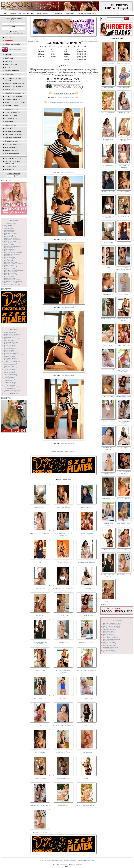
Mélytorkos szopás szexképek (13, 281)
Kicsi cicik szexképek (11, 272)
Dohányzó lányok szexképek (13, 246)
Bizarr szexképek (9, 235)
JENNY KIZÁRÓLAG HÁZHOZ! (63, 589)
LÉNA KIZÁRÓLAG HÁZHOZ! (40, 805)
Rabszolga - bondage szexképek (14, 355)
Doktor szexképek (10, 248)
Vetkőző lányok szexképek (12, 390)
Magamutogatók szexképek (12, 280)
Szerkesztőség (81, 860)
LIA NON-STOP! (63, 615)
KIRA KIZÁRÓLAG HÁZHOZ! (87, 670)
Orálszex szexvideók (109, 642)
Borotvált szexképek (10, 236)
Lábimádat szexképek (11, 275)
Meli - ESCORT (108, 397)
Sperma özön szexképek (11, 363)
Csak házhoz (10, 90)
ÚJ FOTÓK (9, 61)
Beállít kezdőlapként (57, 860)
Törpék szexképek (10, 384)
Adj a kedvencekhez (70, 860)
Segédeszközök (11, 109)
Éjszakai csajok (12, 141)
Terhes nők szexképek (11, 377)
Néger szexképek (9, 337)
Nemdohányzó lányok (14, 87)
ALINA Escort (87, 779)
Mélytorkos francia (13, 138)
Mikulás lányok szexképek (12, 284)
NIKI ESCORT (63, 642)
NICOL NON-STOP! (87, 699)
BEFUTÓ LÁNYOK (11, 64)
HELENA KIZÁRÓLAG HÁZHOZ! (124, 473)
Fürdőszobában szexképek (12, 254)
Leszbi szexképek (9, 278)
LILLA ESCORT (40, 670)
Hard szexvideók (108, 634)
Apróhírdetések (42, 13)
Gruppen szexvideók (109, 633)
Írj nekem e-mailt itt (64, 94)
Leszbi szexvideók (109, 641)
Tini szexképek (9, 381)
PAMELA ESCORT (87, 534)
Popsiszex (9, 122)
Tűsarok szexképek (10, 389)
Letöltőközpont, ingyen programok (22, 13)
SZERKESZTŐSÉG (11, 166)
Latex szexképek (9, 276)
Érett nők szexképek (10, 249)
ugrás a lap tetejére (71, 451)
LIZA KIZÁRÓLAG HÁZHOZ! (40, 534)
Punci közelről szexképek (12, 353)
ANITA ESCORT (40, 752)
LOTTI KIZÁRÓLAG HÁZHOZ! (63, 725)
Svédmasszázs (11, 147)
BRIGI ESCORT (124, 88)
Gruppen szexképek (10, 259)
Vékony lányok (11, 106)
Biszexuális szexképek (11, 233)
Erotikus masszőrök (13, 96)
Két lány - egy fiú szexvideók (112, 628)
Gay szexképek (9, 256)
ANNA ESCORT (124, 113)
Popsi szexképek (9, 350)
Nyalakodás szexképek (11, 342)
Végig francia (11, 125)
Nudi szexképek (9, 340)
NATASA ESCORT (87, 752)
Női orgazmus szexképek (12, 339)
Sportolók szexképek (10, 364)
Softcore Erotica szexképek (12, 361)
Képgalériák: (14, 221)
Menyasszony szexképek (12, 283)
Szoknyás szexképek (10, 371)
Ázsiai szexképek (9, 230)
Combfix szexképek (10, 241)
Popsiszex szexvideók (110, 645)
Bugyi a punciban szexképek (13, 240)
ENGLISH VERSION (15, 49)
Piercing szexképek (10, 345)
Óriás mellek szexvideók (111, 644)
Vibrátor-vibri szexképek (12, 392)
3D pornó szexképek (10, 224)
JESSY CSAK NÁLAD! (40, 832)
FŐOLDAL (8, 38)
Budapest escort (12, 154)
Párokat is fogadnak (14, 135)
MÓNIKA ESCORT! (40, 779)
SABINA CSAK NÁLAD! (87, 642)
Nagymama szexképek (11, 336)
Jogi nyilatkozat (45, 860)
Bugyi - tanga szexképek (12, 238)
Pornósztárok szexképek (11, 352)
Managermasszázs (13, 144)
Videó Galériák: (117, 620)
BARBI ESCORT (63, 805)
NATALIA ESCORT (87, 507)
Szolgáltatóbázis (56, 13)
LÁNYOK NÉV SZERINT (13, 158)
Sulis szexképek (9, 366)
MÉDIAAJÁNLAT (11, 169)
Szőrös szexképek (10, 372)
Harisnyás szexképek (10, 262)
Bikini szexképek (9, 232)
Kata (40, 562)
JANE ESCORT (40, 507)
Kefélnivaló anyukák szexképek (14, 270)
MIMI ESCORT (108, 88)
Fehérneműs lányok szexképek (13, 251)
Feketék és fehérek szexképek (13, 252)
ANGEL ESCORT (40, 589)
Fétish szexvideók (109, 631)
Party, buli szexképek (11, 344)
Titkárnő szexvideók (109, 650)
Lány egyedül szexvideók (111, 637)
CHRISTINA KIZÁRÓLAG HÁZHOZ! (63, 535)
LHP (6, 13)
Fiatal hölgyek (11, 119)
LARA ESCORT (63, 699)
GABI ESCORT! (108, 294)
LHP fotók (9, 128)
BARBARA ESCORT (63, 779)
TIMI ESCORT (40, 615)
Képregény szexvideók (110, 636)
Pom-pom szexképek (10, 348)
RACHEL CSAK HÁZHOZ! (87, 562)
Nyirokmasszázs (12, 151)
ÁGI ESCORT (87, 589)
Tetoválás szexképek (10, 379)
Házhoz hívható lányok (15, 83)
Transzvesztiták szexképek (12, 387)
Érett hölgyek (11, 115)
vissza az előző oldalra (58, 451)
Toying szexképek (10, 385)
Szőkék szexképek (10, 369)
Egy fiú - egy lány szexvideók (112, 623)
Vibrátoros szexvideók (110, 652)
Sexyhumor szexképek (11, 360)
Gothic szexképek (10, 257)
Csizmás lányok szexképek (12, 243)
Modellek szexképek (10, 332)
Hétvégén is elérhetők (14, 93)
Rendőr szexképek (10, 356)
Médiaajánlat (90, 860)
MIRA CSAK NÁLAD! (40, 699)
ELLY (108, 267)
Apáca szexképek (9, 228)
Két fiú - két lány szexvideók (112, 626)
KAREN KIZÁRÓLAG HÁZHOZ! (63, 671)
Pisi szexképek (9, 347)
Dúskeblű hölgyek (13, 99)
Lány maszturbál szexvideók (112, 639)
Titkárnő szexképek (10, 382)
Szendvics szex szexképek (12, 368)
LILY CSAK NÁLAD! (63, 562)
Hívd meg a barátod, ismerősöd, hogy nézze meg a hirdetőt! (64, 102)
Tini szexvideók (108, 649)
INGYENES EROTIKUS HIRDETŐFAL (13, 162)
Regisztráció (8, 33)
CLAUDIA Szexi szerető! (87, 615)
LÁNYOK (8, 55)
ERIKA (40, 725)
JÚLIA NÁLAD (87, 725)
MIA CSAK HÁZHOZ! (124, 523)
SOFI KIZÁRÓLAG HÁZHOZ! (87, 805)
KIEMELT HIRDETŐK (12, 71)
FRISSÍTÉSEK (10, 74)
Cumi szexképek (9, 244)
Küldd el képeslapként (67, 172)
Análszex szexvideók (109, 629)
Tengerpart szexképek (11, 376)
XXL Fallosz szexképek (11, 393)
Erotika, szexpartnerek (86, 13)
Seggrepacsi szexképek (11, 358)
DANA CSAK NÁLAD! (63, 752)
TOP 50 (7, 68)
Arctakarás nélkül (13, 131)
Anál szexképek (9, 227)
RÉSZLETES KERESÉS (12, 44)
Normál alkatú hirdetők (15, 103)
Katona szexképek (10, 268)
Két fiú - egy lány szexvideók (112, 625)
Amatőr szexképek (10, 225)
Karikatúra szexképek (11, 267)
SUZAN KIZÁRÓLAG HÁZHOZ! (40, 643)
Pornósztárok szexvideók (111, 647)
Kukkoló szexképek (10, 273)
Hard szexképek (9, 260)
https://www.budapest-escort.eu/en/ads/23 (67, 97)
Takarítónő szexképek (11, 374)
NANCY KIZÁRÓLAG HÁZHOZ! (124, 140)
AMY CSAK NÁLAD (63, 507)
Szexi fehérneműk (12, 112)
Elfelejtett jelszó (18, 33)
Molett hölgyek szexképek (12, 334)
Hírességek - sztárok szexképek (14, 264)
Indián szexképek (9, 265)
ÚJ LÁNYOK (9, 58)
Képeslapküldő (70, 13)
